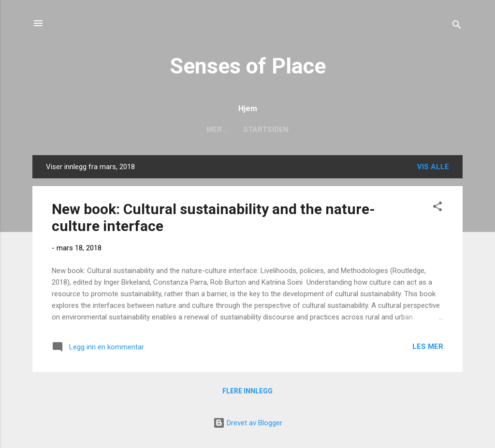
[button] (437, 208)
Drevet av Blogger (248, 423)
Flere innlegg (247, 391)
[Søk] (457, 26)
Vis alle (433, 167)
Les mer (428, 347)
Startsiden (247, 130)
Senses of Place (248, 66)
